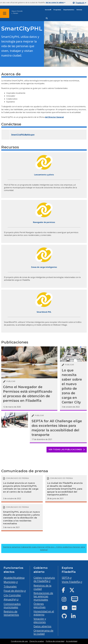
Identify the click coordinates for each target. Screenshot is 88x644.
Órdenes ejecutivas (40, 605)
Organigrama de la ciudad (43, 632)
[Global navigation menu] (5, 13)
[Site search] (47, 18)
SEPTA (65, 578)
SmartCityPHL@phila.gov (23, 135)
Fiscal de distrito (14, 591)
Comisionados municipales (12, 606)
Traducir (81, 3)
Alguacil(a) (10, 599)
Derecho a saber (37, 641)
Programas (57, 10)
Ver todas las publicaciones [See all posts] (67, 450)
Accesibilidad (72, 641)
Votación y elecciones (40, 620)
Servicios (48, 10)
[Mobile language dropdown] (80, 3)
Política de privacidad (55, 641)
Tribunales (10, 586)
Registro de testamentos (11, 613)
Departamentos (69, 10)
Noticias (79, 10)
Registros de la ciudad (42, 587)
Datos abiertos (42, 626)
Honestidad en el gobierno (44, 613)
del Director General (54, 117)
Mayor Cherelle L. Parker (17, 12)
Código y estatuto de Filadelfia (44, 579)
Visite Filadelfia (71, 582)
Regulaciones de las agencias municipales (43, 596)
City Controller (12, 595)
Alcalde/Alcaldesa (14, 578)
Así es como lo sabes (56, 3)
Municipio (10, 582)
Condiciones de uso (19, 641)
